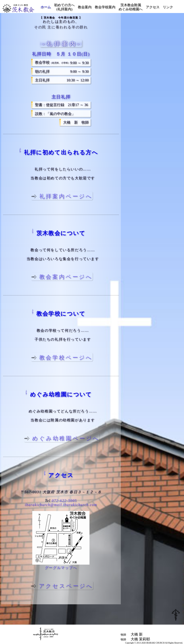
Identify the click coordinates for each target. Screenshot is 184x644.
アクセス (153, 7)
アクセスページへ (66, 586)
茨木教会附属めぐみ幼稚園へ (131, 7)
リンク (168, 7)
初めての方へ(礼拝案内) (64, 7)
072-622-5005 (64, 501)
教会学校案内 (105, 7)
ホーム (46, 7)
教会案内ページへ (66, 277)
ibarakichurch (61, 505)
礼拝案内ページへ (66, 196)
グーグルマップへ (61, 568)
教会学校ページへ (66, 358)
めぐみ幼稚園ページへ (66, 438)
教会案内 (85, 7)
